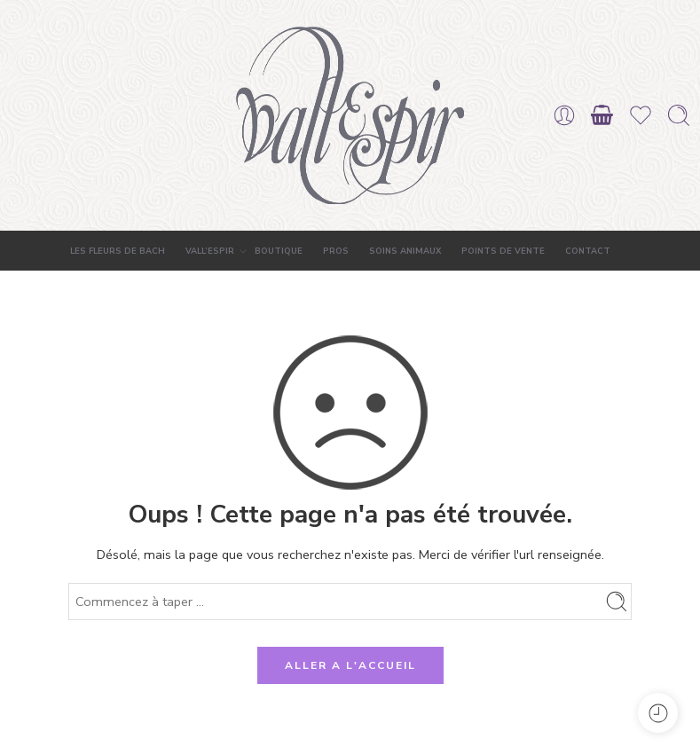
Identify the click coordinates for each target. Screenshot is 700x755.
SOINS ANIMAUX (405, 251)
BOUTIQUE (279, 251)
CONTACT (588, 251)
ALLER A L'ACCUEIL (350, 665)
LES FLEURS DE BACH (118, 251)
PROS (336, 251)
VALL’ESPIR (210, 251)
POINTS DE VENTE (503, 251)
